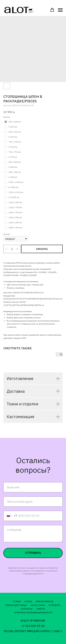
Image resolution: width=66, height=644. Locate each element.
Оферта (41, 609)
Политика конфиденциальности (33, 613)
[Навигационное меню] (60, 10)
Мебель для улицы (16, 605)
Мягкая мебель (45, 601)
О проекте (55, 605)
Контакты (27, 609)
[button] (52, 10)
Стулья (17, 601)
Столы (28, 601)
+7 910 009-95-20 (33, 626)
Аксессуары (38, 605)
